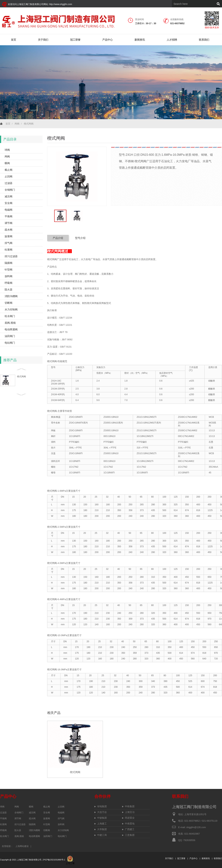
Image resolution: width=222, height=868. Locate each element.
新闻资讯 (140, 40)
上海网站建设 (22, 846)
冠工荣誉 (75, 40)
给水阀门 (10, 316)
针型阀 (9, 270)
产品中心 (107, 40)
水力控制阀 (11, 309)
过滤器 (9, 183)
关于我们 (43, 40)
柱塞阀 (9, 250)
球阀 (7, 150)
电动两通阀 (11, 329)
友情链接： (7, 846)
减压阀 (9, 196)
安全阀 (9, 203)
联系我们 (204, 40)
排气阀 (9, 243)
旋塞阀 (9, 236)
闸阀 (17, 124)
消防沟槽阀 (11, 296)
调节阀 (9, 223)
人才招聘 (172, 40)
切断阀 (9, 303)
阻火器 (9, 290)
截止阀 (9, 170)
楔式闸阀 (29, 124)
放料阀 (9, 276)
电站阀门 (10, 343)
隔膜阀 (9, 263)
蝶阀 (7, 163)
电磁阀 (9, 210)
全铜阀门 (10, 190)
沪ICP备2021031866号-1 (54, 860)
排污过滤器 (11, 256)
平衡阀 (9, 216)
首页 (14, 40)
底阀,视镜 (10, 323)
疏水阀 (9, 230)
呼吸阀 (9, 283)
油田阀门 (10, 336)
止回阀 (9, 176)
